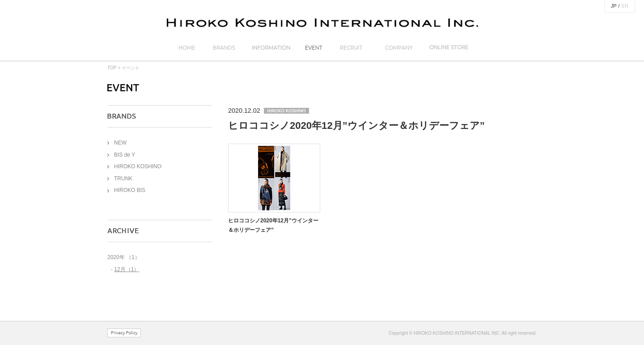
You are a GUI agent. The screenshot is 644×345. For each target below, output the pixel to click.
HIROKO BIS (130, 190)
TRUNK (123, 179)
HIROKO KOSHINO (138, 166)
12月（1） (127, 269)
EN (625, 6)
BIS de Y (125, 155)
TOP (112, 68)
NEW (120, 143)
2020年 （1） (124, 257)
